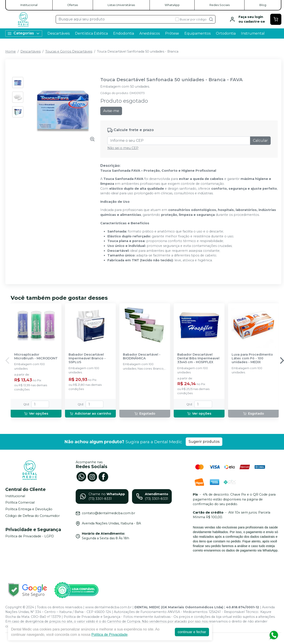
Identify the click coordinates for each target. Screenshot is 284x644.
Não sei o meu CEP (123, 148)
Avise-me (111, 111)
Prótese (172, 33)
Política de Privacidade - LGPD (30, 536)
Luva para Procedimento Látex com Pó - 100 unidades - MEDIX (252, 358)
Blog (263, 5)
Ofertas (73, 5)
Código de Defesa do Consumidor (33, 516)
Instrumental (253, 33)
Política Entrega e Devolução (29, 509)
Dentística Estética (91, 33)
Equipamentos (197, 33)
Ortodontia (226, 33)
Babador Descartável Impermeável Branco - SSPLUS (87, 358)
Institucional (29, 5)
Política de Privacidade (109, 635)
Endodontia (124, 33)
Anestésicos (150, 33)
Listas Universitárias (121, 5)
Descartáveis (59, 33)
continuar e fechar (192, 632)
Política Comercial (20, 503)
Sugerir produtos (204, 442)
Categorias (24, 33)
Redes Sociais (220, 5)
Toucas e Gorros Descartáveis (69, 51)
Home (11, 51)
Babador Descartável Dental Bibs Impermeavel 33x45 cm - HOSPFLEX (198, 358)
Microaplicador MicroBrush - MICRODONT (36, 356)
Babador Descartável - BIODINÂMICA (142, 356)
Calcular (260, 141)
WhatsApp (172, 5)
